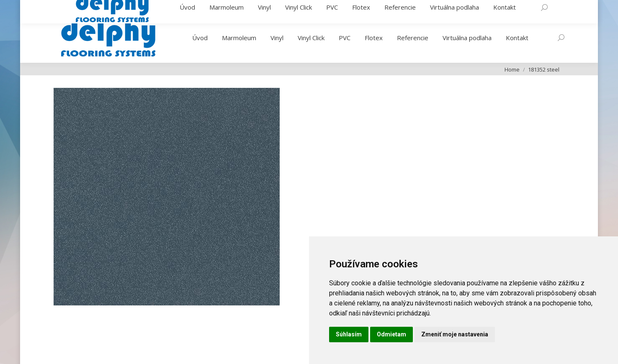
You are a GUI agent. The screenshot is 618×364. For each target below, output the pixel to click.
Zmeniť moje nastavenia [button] (455, 334)
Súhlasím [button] (349, 334)
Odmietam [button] (391, 334)
